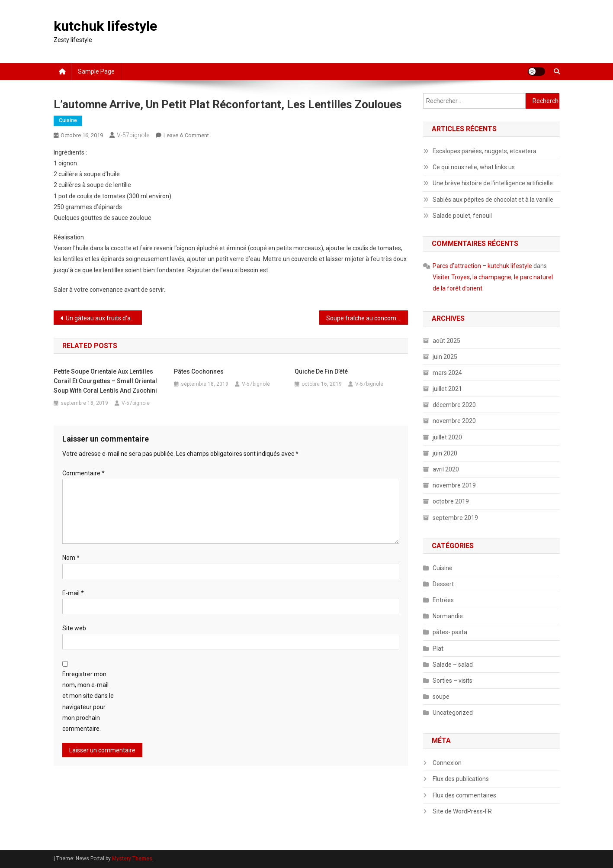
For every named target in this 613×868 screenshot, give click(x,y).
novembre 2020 (454, 421)
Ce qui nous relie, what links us (474, 167)
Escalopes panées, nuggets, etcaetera (485, 151)
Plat (438, 649)
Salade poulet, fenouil (462, 216)
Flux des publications (461, 779)
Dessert (443, 584)
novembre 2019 (454, 485)
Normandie (448, 616)
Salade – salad (453, 665)
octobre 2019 (451, 501)
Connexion (447, 763)
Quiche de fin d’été (321, 371)
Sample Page (96, 71)
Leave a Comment (186, 135)
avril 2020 (446, 469)
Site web (74, 628)
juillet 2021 (447, 389)
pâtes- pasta (450, 632)
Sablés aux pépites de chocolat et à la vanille (493, 200)
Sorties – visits (453, 681)
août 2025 (446, 341)
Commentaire (83, 473)
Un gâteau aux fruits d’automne (104, 318)
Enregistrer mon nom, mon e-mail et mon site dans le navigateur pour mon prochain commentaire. (88, 701)
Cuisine (68, 120)
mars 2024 (447, 373)
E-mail (73, 593)
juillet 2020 (447, 437)
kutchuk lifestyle (105, 26)
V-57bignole (133, 135)
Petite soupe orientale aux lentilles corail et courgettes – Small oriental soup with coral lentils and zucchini (105, 381)
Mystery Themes (132, 858)
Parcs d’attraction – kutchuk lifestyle (482, 266)
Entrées (443, 600)
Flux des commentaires (464, 795)
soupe (441, 697)
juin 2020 (445, 453)
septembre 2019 (455, 518)
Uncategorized (453, 713)
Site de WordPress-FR (462, 811)
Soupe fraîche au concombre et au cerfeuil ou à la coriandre (367, 318)
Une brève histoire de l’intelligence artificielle (493, 183)
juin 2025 (445, 357)
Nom (71, 558)
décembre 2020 (454, 405)
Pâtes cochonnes (199, 371)
